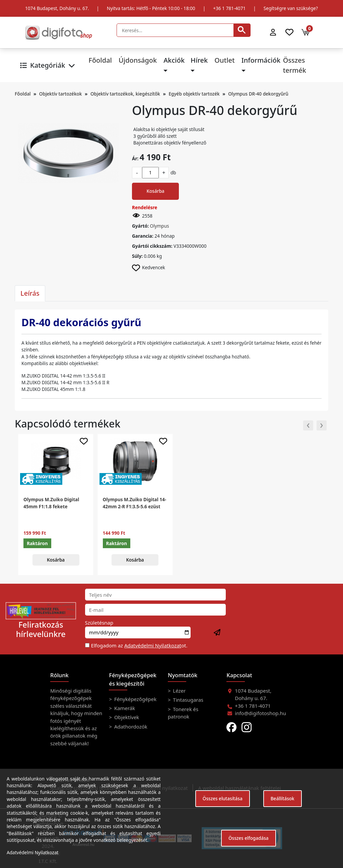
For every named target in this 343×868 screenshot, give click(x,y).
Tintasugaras (187, 700)
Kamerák (124, 708)
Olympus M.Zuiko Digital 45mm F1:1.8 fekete (51, 503)
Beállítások (283, 798)
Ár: (135, 158)
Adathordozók (130, 727)
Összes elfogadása (249, 838)
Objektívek (126, 717)
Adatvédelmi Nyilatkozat (153, 645)
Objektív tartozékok (61, 94)
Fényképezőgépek (135, 699)
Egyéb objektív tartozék (194, 94)
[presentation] (308, 425)
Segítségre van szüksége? (291, 8)
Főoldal (100, 60)
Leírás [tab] (30, 293)
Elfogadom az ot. (139, 645)
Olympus (160, 226)
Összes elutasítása (223, 798)
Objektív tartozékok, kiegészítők (125, 94)
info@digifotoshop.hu (260, 713)
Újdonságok (138, 60)
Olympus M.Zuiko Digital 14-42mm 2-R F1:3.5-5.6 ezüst (135, 503)
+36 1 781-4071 (229, 8)
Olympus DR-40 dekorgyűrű (258, 94)
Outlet (224, 60)
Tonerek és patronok (183, 713)
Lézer (179, 691)
